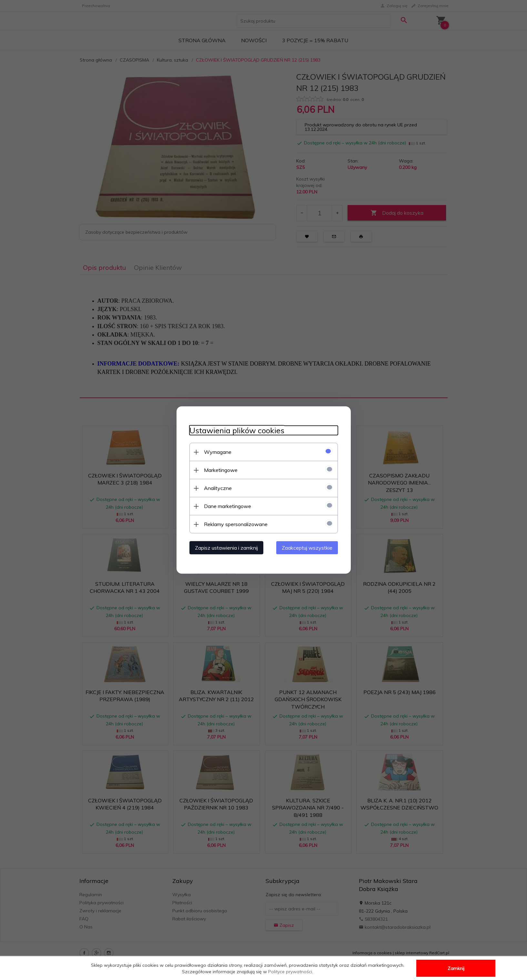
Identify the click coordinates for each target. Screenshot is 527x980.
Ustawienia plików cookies (237, 431)
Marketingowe (221, 470)
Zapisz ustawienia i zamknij (226, 548)
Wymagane (218, 452)
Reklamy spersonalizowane (236, 524)
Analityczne (218, 488)
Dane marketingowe (228, 506)
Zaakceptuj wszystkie (307, 548)
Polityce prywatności (290, 972)
